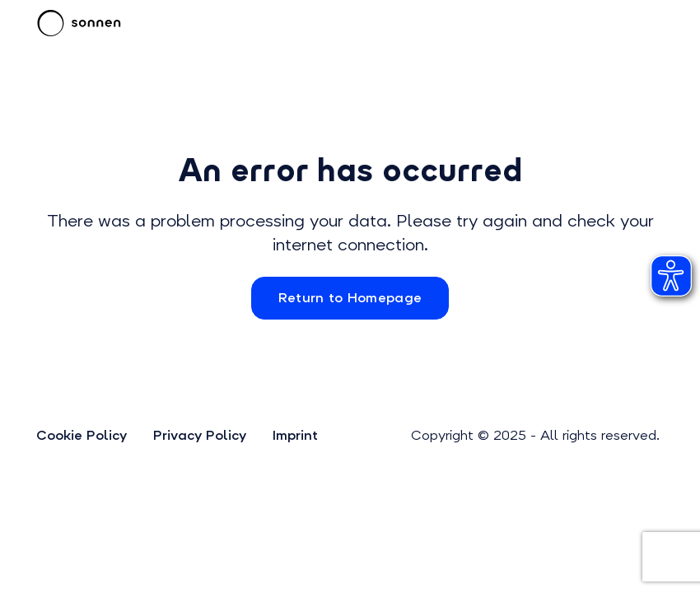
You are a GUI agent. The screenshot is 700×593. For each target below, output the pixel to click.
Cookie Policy (82, 435)
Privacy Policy (200, 435)
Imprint (295, 435)
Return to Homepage (350, 298)
